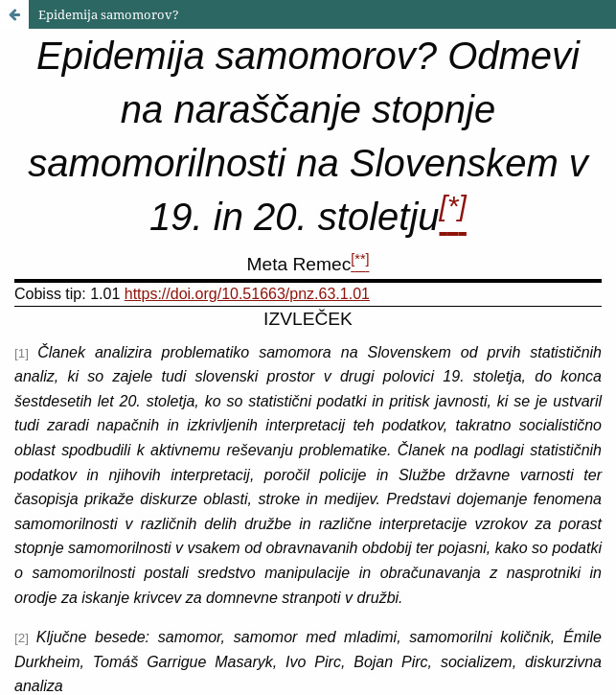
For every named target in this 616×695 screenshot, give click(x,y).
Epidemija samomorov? (109, 14)
